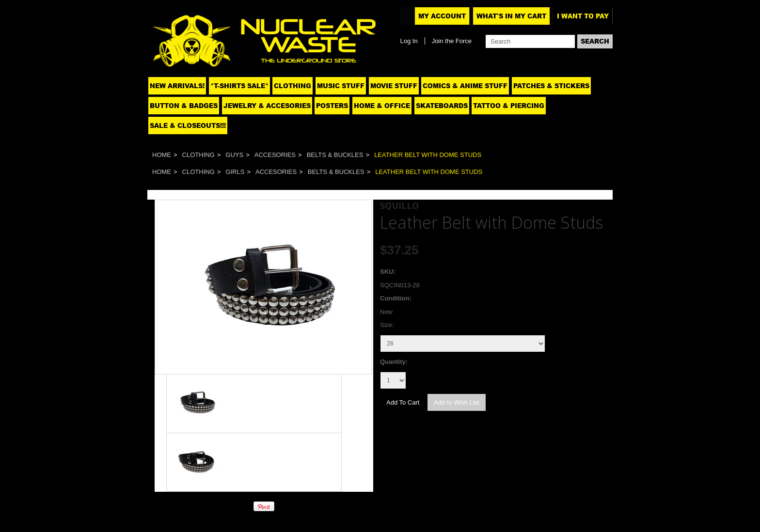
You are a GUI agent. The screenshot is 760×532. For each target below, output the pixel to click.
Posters (332, 106)
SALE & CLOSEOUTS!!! (188, 125)
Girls (235, 172)
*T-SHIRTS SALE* (239, 86)
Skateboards (442, 106)
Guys (234, 155)
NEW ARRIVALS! (177, 86)
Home (162, 155)
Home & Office (382, 106)
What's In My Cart (511, 16)
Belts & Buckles (335, 155)
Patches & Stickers (551, 86)
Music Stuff (341, 86)
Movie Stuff (394, 86)
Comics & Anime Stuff (465, 86)
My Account (442, 16)
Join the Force (452, 41)
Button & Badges (184, 106)
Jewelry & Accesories (267, 106)
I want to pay (583, 16)
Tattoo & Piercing (509, 106)
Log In (409, 41)
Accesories (275, 155)
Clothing (293, 86)
